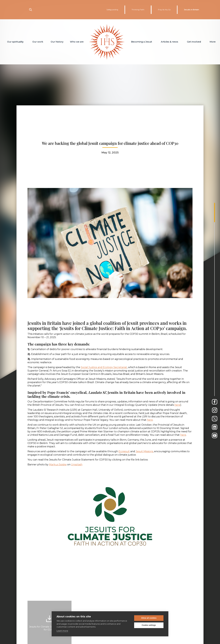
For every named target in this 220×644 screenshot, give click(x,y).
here (177, 405)
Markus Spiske (58, 465)
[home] (107, 42)
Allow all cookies (149, 618)
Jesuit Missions (144, 451)
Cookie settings (149, 625)
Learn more (62, 631)
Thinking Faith (138, 10)
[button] (15, 42)
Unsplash (77, 465)
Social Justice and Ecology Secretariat (104, 367)
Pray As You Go (164, 10)
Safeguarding (112, 10)
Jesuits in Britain (192, 10)
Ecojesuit (124, 451)
